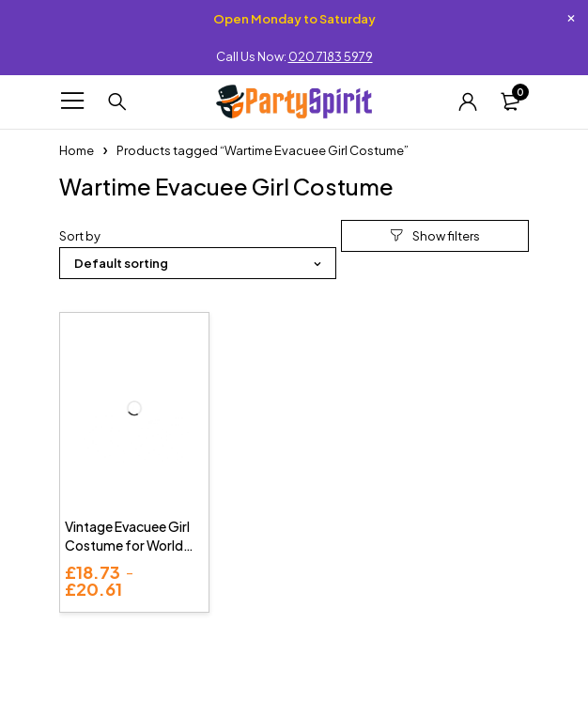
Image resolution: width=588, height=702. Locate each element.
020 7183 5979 (331, 56)
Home (77, 150)
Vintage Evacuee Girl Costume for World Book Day (127, 545)
